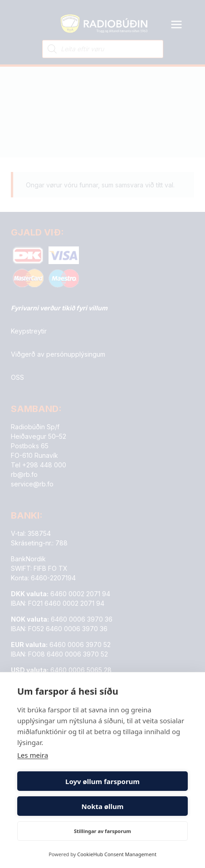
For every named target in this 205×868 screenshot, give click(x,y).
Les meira (33, 755)
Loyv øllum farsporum (102, 781)
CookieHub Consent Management (117, 854)
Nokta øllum (103, 806)
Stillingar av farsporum (102, 831)
